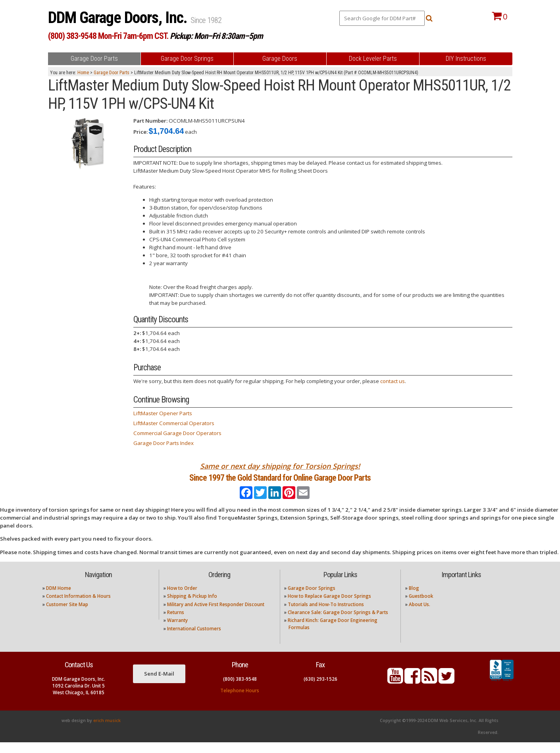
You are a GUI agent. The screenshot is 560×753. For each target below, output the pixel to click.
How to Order (182, 598)
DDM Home (59, 598)
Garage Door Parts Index (164, 443)
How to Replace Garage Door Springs (329, 607)
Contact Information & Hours (78, 607)
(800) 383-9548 (240, 689)
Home (83, 73)
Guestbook (421, 607)
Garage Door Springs (312, 598)
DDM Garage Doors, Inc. (119, 18)
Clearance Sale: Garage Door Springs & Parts (338, 623)
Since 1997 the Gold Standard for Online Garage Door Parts (280, 483)
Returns (176, 623)
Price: (140, 132)
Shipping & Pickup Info (192, 607)
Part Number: (150, 121)
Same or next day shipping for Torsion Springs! (280, 466)
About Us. (420, 615)
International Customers (194, 639)
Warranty (177, 631)
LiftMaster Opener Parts (163, 413)
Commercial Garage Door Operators (177, 433)
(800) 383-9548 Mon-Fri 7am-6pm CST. (108, 36)
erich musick (107, 731)
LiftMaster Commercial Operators (174, 423)
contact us (393, 381)
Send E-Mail (159, 684)
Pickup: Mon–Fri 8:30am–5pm (216, 36)
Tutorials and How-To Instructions (326, 615)
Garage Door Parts (112, 73)
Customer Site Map (67, 615)
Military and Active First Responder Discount (216, 615)
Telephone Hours (240, 701)
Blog (414, 598)
